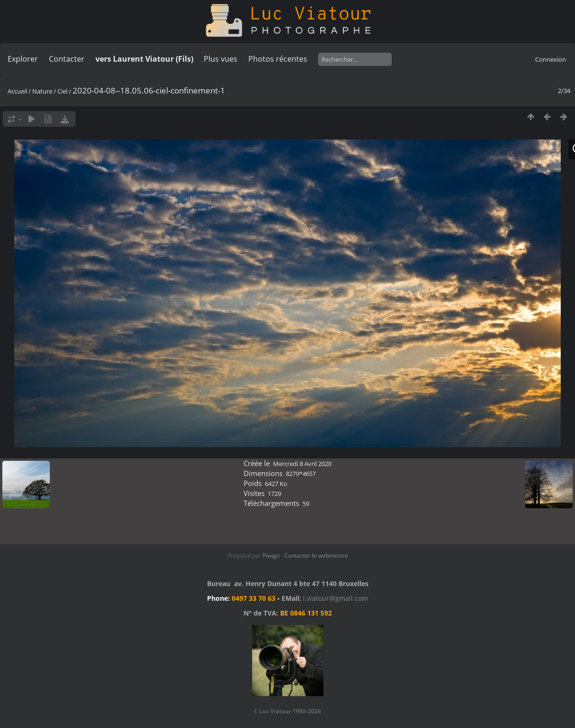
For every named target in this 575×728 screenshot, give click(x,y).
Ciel (62, 91)
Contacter (67, 59)
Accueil (17, 91)
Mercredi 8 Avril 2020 (302, 464)
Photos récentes (278, 59)
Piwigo (271, 555)
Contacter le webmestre (316, 555)
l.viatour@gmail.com (335, 598)
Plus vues (221, 59)
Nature (42, 91)
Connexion (551, 59)
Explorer (23, 59)
